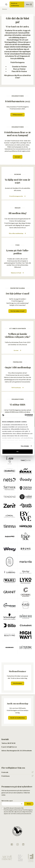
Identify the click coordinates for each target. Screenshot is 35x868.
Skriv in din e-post (7, 801)
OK (17, 452)
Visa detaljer (25, 446)
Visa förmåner (18, 683)
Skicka (29, 804)
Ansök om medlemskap (15, 4)
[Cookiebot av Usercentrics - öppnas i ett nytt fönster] (25, 415)
